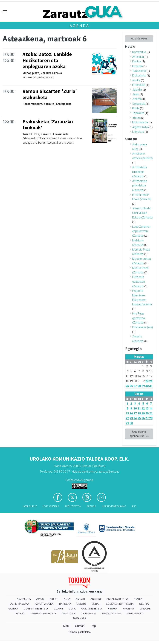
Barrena (65, 604)
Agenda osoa (139, 38)
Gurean (80, 626)
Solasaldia (139, 104)
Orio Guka (69, 614)
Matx (66, 626)
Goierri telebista (36, 609)
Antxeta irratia (117, 599)
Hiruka (112, 609)
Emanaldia (139, 85)
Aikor (40, 599)
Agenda (80, 26)
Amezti (80, 599)
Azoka (136, 80)
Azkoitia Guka (44, 604)
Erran (96, 604)
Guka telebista (92, 609)
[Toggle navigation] (5, 12)
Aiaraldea (24, 599)
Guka (72, 609)
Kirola (136, 108)
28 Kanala (79, 618)
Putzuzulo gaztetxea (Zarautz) (139, 282)
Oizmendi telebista (43, 614)
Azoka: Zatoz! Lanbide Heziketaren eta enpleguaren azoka (47, 60)
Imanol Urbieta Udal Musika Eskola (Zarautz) (142, 213)
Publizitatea (73, 506)
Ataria (138, 599)
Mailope (145, 609)
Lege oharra (51, 506)
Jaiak (136, 94)
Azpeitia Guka (20, 604)
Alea (67, 599)
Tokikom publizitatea (79, 632)
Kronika (128, 609)
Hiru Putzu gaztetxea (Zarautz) (139, 318)
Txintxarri (89, 614)
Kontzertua (139, 52)
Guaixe (58, 609)
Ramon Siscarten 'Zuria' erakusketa (50, 94)
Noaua (20, 614)
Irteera (136, 118)
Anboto (96, 599)
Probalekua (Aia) (143, 327)
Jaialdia (137, 90)
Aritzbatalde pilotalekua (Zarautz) (140, 186)
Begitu (81, 604)
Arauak (91, 506)
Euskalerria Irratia (120, 604)
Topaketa (138, 113)
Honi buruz (30, 506)
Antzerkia (138, 57)
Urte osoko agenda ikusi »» (139, 434)
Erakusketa (139, 76)
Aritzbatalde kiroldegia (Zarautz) (140, 172)
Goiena (13, 609)
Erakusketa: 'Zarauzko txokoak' (48, 125)
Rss (134, 506)
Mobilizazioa (140, 122)
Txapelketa (139, 71)
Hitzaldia (138, 66)
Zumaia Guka (135, 614)
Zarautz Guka (111, 614)
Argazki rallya (141, 127)
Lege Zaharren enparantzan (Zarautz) (141, 231)
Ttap (93, 626)
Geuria (144, 604)
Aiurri (54, 599)
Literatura (138, 132)
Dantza (137, 61)
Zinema (137, 99)
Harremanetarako (114, 506)
